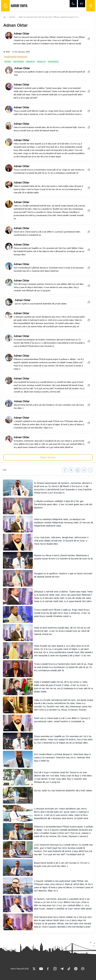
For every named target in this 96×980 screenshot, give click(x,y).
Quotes (12, 17)
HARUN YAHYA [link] (19, 6)
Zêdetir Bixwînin (48, 457)
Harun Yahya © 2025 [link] (20, 969)
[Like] (34, 969)
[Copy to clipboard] (89, 39)
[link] (16, 57)
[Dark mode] (73, 4)
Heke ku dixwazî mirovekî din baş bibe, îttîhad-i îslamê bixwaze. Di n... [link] (49, 17)
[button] (48, 488)
